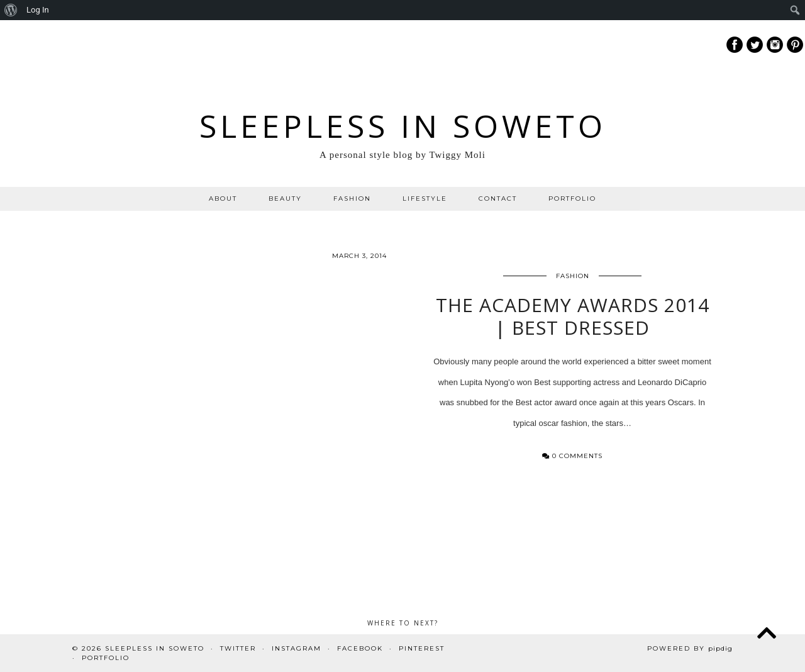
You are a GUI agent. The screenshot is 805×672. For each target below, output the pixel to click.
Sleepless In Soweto (403, 126)
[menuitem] (11, 10)
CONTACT (498, 199)
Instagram (297, 648)
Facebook (360, 648)
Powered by (690, 648)
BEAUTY (285, 199)
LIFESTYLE (425, 199)
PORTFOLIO (572, 199)
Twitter (238, 648)
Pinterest (422, 648)
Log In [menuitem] (38, 10)
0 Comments (572, 460)
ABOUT (223, 199)
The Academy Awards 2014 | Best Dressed (573, 321)
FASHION (352, 199)
